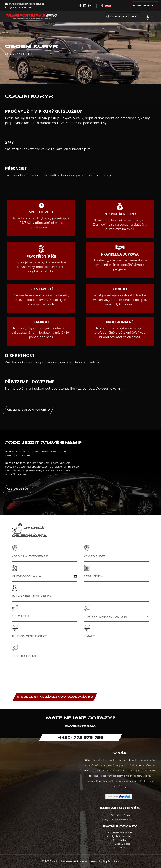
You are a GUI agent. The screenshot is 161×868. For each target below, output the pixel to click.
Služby (26, 54)
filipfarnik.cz (111, 861)
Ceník (120, 848)
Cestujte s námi (19, 489)
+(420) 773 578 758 (18, 7)
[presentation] (43, 673)
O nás (10, 54)
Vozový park (120, 844)
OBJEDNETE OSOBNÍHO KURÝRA (29, 410)
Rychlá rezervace (121, 16)
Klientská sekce (143, 6)
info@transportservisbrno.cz (25, 4)
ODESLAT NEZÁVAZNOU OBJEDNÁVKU (55, 697)
